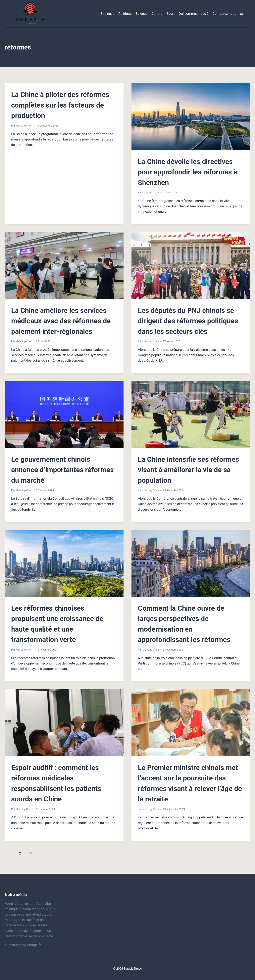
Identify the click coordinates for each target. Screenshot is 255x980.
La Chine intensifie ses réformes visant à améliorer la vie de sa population (188, 470)
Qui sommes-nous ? (194, 14)
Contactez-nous (224, 14)
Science (142, 14)
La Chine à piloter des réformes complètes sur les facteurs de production (60, 105)
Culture (157, 14)
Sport (170, 14)
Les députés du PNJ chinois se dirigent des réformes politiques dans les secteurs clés (188, 321)
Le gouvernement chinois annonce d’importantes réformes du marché (62, 470)
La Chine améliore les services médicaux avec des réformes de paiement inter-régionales (61, 321)
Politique (125, 14)
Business (107, 14)
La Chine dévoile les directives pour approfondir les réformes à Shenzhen (188, 172)
